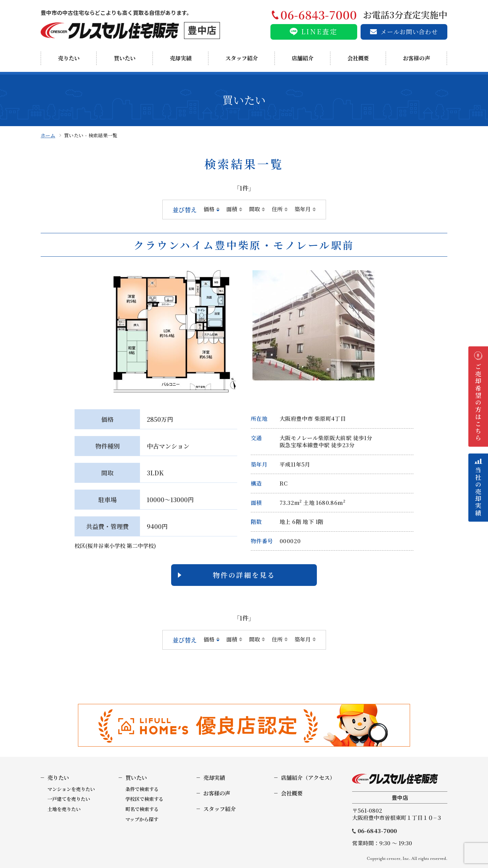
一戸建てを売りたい (69, 799)
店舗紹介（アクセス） (308, 778)
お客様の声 (416, 58)
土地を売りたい (64, 809)
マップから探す (142, 819)
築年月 (303, 209)
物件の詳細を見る (244, 575)
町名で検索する (142, 809)
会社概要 (358, 58)
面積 (232, 209)
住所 (277, 209)
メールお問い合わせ (409, 32)
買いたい (125, 58)
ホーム (48, 135)
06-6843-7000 (377, 831)
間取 (255, 209)
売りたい (69, 58)
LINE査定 (320, 31)
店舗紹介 (303, 58)
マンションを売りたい (71, 789)
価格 (209, 209)
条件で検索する (142, 789)
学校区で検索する (144, 799)
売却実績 (181, 58)
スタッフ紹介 (242, 58)
